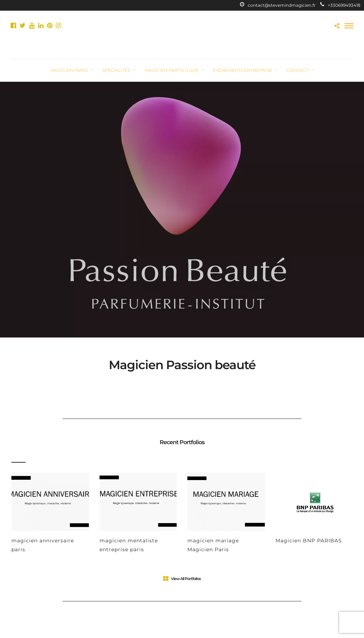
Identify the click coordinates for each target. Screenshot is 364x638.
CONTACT (298, 70)
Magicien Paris (69, 70)
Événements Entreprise (243, 70)
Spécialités (116, 70)
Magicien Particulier (172, 70)
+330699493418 (340, 5)
